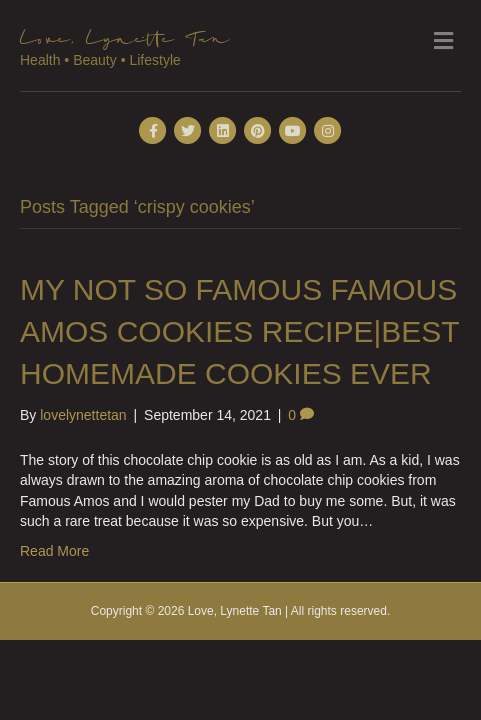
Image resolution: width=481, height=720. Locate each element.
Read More (54, 551)
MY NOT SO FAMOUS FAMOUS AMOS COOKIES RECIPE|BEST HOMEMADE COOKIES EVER (239, 331)
